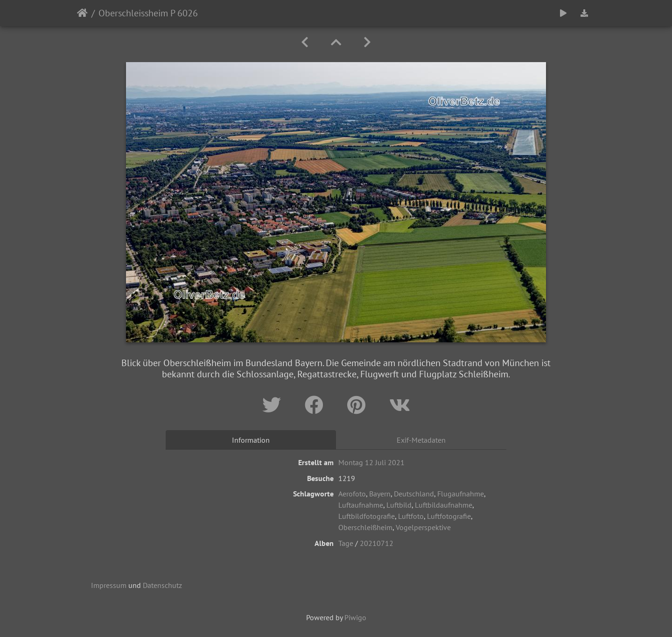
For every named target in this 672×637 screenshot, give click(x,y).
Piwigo (355, 617)
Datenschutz (162, 585)
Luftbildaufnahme (444, 505)
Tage (346, 543)
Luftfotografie (449, 516)
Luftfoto (411, 516)
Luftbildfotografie (367, 516)
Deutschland (414, 494)
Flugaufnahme (461, 494)
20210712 (377, 543)
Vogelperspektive (423, 527)
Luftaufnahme (361, 505)
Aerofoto (352, 494)
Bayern (380, 494)
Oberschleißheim (365, 527)
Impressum (109, 585)
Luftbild (399, 505)
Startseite (82, 13)
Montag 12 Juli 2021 (371, 462)
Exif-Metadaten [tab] (421, 440)
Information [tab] (251, 440)
